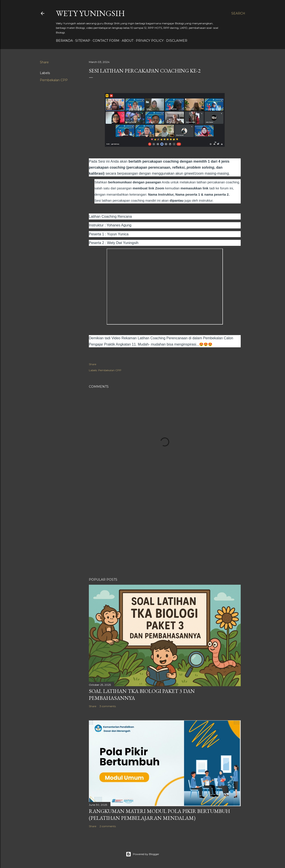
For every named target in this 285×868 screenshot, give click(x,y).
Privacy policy (150, 41)
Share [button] (44, 62)
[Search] (238, 13)
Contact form (106, 41)
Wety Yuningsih (90, 13)
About (128, 41)
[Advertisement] (165, 535)
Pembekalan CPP (54, 80)
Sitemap (83, 41)
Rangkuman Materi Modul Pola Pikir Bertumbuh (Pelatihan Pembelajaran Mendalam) (159, 814)
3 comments (108, 706)
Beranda (64, 41)
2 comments (108, 826)
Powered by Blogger (142, 854)
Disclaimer (177, 41)
